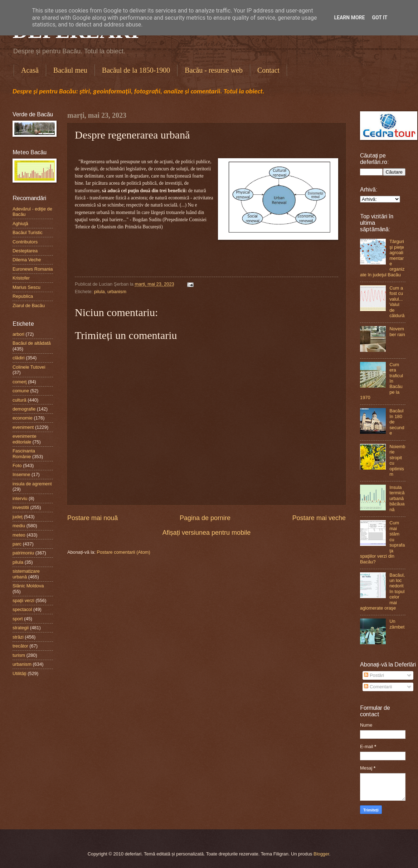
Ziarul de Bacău (29, 306)
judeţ (18, 517)
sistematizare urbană (26, 574)
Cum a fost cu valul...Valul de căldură (397, 302)
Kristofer (21, 278)
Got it (380, 18)
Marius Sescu (26, 287)
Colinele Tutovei (29, 367)
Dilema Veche (27, 260)
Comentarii (378, 687)
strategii (21, 628)
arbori (18, 334)
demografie (24, 409)
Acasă (30, 70)
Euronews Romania (33, 269)
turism (19, 655)
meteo (19, 535)
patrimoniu (23, 553)
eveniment (23, 427)
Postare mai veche (319, 518)
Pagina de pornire (205, 518)
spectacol (22, 609)
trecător (20, 646)
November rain (397, 331)
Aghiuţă (20, 224)
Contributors (25, 242)
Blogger (321, 854)
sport (18, 619)
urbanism (117, 292)
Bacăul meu (70, 70)
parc (17, 544)
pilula (99, 292)
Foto (17, 465)
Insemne (21, 474)
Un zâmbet (397, 624)
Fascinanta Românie (24, 454)
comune (21, 391)
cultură (20, 400)
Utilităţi (20, 673)
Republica (23, 296)
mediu (19, 526)
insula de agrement (32, 484)
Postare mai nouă (93, 518)
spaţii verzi (23, 600)
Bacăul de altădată (32, 343)
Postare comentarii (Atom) (123, 552)
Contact (268, 70)
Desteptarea (25, 251)
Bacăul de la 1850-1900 (136, 70)
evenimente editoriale (25, 439)
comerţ (20, 382)
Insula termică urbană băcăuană (397, 498)
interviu (20, 498)
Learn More (349, 18)
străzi (18, 637)
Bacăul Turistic (28, 232)
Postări (374, 675)
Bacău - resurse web (214, 70)
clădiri (19, 358)
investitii (21, 507)
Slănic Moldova (28, 586)
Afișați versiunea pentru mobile (206, 533)
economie (23, 418)
